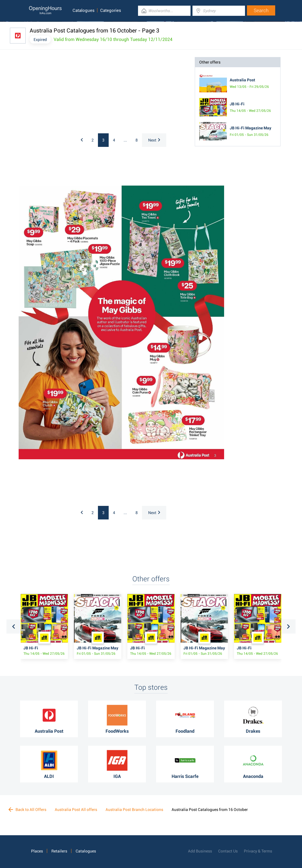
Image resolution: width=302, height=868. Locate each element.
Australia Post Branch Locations (134, 810)
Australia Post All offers (76, 810)
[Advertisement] (67, 92)
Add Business (200, 851)
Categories (111, 10)
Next (154, 140)
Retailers (59, 851)
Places (37, 851)
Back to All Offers (27, 810)
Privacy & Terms (258, 851)
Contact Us (228, 851)
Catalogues (84, 10)
